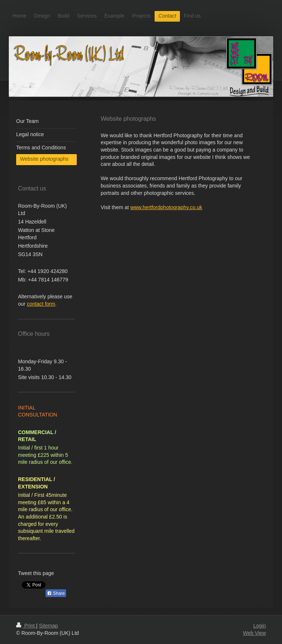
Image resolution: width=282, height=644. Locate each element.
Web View (254, 633)
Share (56, 593)
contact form (41, 304)
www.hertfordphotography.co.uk (166, 207)
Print (26, 626)
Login (260, 626)
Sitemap (48, 626)
